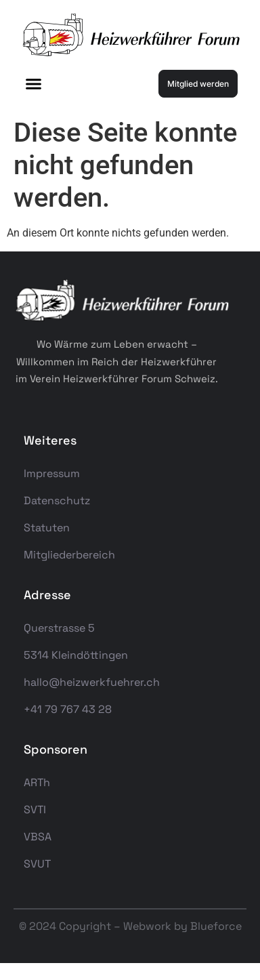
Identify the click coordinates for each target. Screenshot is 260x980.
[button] (34, 84)
